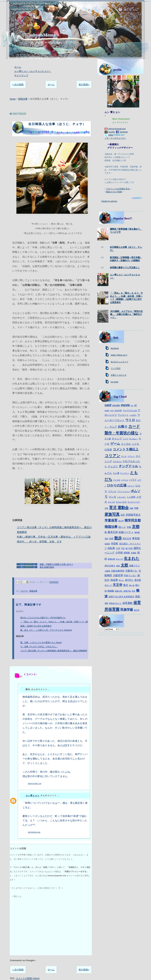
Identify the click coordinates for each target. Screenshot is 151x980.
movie (125, 405)
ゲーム (115, 444)
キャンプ (117, 438)
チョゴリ (113, 466)
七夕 (118, 548)
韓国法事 (23, 99)
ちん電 (116, 473)
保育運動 (127, 603)
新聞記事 (111, 559)
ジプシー (131, 456)
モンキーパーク (134, 502)
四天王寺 (127, 539)
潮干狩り (129, 580)
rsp (132, 406)
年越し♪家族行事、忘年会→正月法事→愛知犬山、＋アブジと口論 (54, 537)
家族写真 (112, 514)
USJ (112, 410)
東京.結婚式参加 (47, 567)
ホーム (18, 67)
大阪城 (107, 571)
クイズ (125, 439)
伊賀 (106, 508)
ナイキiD (117, 480)
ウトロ (130, 420)
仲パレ (121, 580)
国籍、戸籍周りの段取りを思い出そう (56, 564)
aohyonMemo (42, 35)
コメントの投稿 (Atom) (28, 978)
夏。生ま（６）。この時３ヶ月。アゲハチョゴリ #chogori (46, 630)
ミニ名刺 (131, 497)
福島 (106, 603)
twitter (111, 135)
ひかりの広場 (117, 485)
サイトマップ (21, 75)
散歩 (118, 538)
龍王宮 (137, 610)
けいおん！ (133, 439)
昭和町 (127, 553)
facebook (124, 132)
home (13, 99)
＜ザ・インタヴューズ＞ (115, 138)
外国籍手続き (133, 515)
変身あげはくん (115, 603)
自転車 (111, 548)
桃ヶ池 (132, 585)
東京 (126, 585)
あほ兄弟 (118, 410)
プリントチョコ (124, 492)
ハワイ (133, 480)
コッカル (126, 444)
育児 (113, 507)
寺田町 (115, 543)
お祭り (123, 427)
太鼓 (124, 565)
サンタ (124, 456)
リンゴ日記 (116, 368)
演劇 (131, 508)
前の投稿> (84, 84)
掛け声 (121, 521)
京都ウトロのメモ (119, 375)
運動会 (123, 507)
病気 (138, 596)
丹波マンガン (130, 575)
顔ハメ (122, 527)
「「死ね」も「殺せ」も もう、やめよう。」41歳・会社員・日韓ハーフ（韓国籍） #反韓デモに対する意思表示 (54, 624)
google (116, 405)
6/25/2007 (54, 582)
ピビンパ (131, 486)
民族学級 (127, 610)
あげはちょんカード (120, 362)
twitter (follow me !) (119, 355)
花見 (123, 515)
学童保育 (111, 520)
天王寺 (117, 585)
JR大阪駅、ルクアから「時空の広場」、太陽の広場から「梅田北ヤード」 (126, 314)
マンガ (112, 497)
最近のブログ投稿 (114, 192)
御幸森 (137, 532)
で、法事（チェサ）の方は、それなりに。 (39, 647)
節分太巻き (110, 566)
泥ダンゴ (108, 585)
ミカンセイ (121, 497)
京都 (136, 527)
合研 (111, 539)
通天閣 (138, 580)
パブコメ (125, 480)
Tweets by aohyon (109, 201)
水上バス (119, 559)
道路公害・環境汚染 (123, 591)
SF (136, 405)
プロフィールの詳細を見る (118, 189)
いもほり (133, 415)
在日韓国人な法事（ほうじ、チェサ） (57, 124)
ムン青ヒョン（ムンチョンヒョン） (33, 71)
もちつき (111, 502)
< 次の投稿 (18, 84)
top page (115, 382)
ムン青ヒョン (33, 795)
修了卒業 (129, 548)
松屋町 (134, 553)
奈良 (134, 591)
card (108, 405)
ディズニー (125, 473)
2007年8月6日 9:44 (34, 832)
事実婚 (136, 538)
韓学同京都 (133, 520)
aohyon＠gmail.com (117, 129)
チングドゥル (128, 466)
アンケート (123, 415)
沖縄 (136, 508)
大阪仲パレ (131, 571)
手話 (123, 548)
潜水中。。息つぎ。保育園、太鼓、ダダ (39, 542)
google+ (112, 132)
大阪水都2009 (118, 571)
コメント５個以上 (126, 449)
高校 (106, 539)
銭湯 (118, 566)
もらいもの (121, 502)
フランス (112, 491)
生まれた (132, 558)
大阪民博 (118, 575)
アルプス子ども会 (130, 410)
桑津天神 (113, 532)
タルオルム (117, 461)
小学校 (119, 553)
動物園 (111, 591)
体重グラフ (134, 566)
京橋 (129, 527)
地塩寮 (114, 580)
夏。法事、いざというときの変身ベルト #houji (41, 642)
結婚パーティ (126, 532)
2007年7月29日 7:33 (34, 784)
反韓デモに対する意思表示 (121, 597)
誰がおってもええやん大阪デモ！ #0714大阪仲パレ (43, 618)
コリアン (24, 591)
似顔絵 (107, 544)
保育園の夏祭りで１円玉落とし (125, 268)
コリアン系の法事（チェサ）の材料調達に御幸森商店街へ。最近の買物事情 (54, 651)
